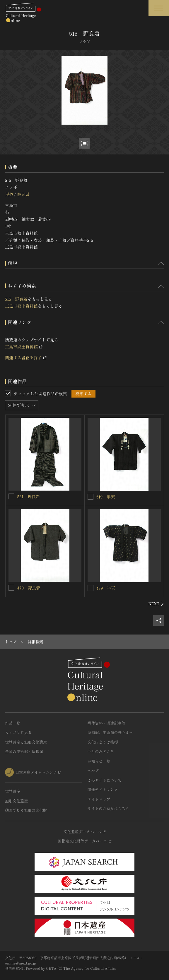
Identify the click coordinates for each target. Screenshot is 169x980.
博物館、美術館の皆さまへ (110, 732)
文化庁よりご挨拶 (103, 742)
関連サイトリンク (103, 789)
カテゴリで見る (18, 732)
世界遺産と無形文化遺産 (26, 742)
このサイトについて (105, 780)
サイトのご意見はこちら (109, 808)
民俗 (9, 194)
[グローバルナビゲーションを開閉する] (159, 8)
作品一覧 (13, 723)
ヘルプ (93, 770)
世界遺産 (13, 791)
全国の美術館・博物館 (24, 751)
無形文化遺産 (16, 801)
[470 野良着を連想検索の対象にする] (11, 588)
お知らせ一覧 (99, 761)
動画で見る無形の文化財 (26, 810)
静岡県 (23, 194)
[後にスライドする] (156, 604)
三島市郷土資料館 (21, 306)
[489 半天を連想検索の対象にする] (91, 588)
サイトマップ (99, 799)
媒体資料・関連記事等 (107, 723)
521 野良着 (29, 496)
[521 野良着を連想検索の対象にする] (11, 496)
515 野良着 (16, 299)
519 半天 (106, 497)
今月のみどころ (101, 751)
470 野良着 (29, 588)
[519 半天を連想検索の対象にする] (91, 497)
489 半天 (106, 588)
